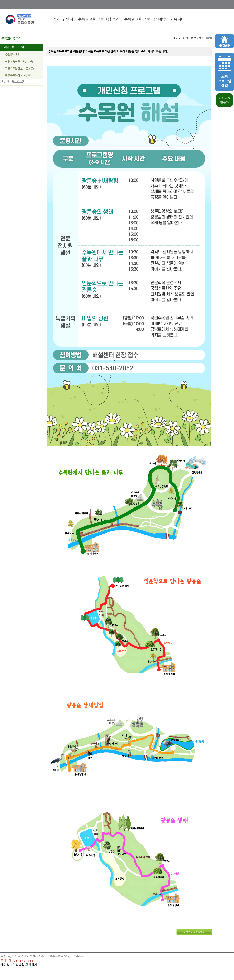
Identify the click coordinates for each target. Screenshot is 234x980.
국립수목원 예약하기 (194, 932)
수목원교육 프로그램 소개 (99, 19)
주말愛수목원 (13, 55)
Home (177, 38)
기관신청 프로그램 (14, 82)
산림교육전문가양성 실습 (19, 62)
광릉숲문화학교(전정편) (18, 76)
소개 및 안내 (63, 19)
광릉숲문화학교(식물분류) (19, 69)
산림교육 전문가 (224, 100)
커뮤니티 (177, 19)
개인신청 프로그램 (14, 47)
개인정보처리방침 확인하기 (19, 965)
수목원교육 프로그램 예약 (145, 19)
